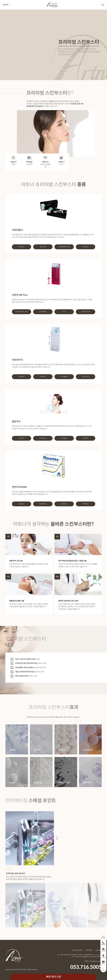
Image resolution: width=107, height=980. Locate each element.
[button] (57, 838)
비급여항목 (99, 950)
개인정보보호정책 (77, 950)
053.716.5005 (86, 967)
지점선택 (6, 5)
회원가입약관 (89, 950)
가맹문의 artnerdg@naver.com (93, 961)
